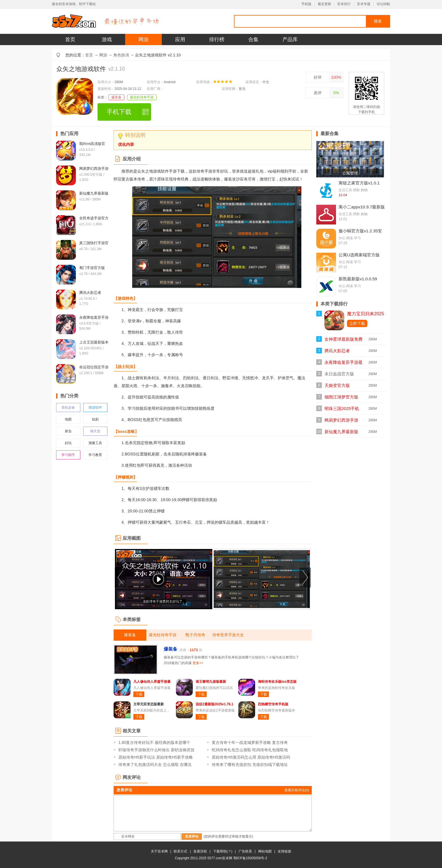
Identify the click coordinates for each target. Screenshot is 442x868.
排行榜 (217, 39)
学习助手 (68, 455)
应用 (180, 39)
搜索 (378, 21)
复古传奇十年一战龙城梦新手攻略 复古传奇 (250, 743)
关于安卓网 (159, 851)
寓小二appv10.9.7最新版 (362, 207)
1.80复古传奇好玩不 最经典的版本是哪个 (154, 743)
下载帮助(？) (223, 851)
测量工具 (95, 443)
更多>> (198, 663)
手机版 (306, 4)
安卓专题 (364, 4)
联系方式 (180, 851)
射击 (68, 431)
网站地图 (265, 851)
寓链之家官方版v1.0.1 (359, 183)
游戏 (107, 39)
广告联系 (245, 851)
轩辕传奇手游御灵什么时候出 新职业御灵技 (156, 750)
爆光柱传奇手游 (142, 97)
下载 (139, 694)
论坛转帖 (383, 4)
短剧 (95, 419)
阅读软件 (95, 407)
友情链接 (284, 851)
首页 (70, 39)
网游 (143, 39)
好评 (318, 77)
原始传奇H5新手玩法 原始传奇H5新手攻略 (156, 757)
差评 (318, 93)
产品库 (290, 39)
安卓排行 (344, 4)
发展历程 (200, 851)
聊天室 (95, 431)
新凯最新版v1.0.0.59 (358, 279)
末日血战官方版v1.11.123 (339, 375)
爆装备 (116, 97)
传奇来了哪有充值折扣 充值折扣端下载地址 (250, 765)
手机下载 (119, 112)
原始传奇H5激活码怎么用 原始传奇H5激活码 (251, 757)
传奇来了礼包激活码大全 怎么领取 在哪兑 (155, 765)
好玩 (68, 443)
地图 (68, 419)
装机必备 (68, 407)
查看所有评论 (297, 790)
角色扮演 (121, 55)
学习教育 (95, 455)
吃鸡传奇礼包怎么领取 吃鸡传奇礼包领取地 (250, 750)
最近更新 (324, 4)
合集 (253, 39)
